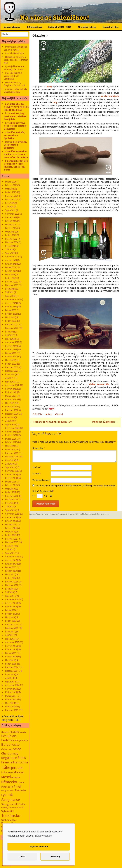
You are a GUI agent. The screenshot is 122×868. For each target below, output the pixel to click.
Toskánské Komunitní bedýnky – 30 (51, 422)
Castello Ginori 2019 (14, 53)
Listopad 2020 (12, 414)
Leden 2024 (11, 278)
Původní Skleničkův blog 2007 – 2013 (13, 718)
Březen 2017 (11, 571)
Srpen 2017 (10, 553)
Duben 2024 (11, 267)
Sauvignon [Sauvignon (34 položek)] (7, 804)
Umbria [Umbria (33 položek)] (5, 820)
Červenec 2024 (12, 257)
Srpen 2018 (10, 510)
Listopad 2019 (12, 457)
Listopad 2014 (12, 671)
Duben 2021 (11, 396)
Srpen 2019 (10, 467)
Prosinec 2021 (12, 367)
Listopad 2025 (12, 199)
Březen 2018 (11, 528)
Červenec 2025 (12, 214)
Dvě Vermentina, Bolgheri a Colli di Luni (14, 84)
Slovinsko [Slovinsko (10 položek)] (12, 808)
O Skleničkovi (34, 27)
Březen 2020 (11, 442)
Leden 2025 (11, 235)
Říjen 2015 (10, 632)
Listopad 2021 (12, 371)
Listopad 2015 (12, 628)
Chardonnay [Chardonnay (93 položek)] (10, 753)
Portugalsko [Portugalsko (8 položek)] (5, 791)
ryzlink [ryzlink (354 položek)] (7, 795)
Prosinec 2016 (12, 582)
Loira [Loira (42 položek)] (4, 772)
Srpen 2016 (10, 596)
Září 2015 (9, 635)
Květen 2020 (11, 435)
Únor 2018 (10, 532)
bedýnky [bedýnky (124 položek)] (8, 740)
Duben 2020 (11, 439)
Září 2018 (9, 507)
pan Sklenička (12, 104)
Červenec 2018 (12, 514)
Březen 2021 (11, 399)
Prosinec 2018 (12, 496)
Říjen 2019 (10, 460)
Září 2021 (9, 378)
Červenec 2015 (12, 642)
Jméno (37, 467)
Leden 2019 (11, 492)
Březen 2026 (11, 185)
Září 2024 (9, 249)
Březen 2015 (11, 657)
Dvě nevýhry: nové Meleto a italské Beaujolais (16, 107)
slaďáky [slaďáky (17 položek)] (5, 808)
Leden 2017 (11, 578)
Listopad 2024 (12, 242)
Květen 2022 (11, 349)
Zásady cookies (43, 836)
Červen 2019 (11, 474)
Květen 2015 (11, 649)
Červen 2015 (11, 646)
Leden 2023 (11, 321)
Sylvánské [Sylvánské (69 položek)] (8, 811)
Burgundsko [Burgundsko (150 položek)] (10, 744)
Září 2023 (9, 292)
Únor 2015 (10, 660)
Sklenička (10, 132)
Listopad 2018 (12, 499)
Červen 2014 (11, 689)
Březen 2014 (11, 699)
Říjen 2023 (10, 289)
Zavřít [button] (22, 857)
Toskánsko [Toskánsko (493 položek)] (11, 816)
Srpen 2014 (10, 682)
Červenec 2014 (12, 685)
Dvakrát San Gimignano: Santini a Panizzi (16, 48)
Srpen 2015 (10, 639)
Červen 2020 (11, 432)
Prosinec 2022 (12, 325)
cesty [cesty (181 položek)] (17, 749)
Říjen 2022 (10, 332)
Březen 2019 (11, 485)
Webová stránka (41, 480)
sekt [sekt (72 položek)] (16, 804)
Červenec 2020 (12, 428)
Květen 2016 (11, 607)
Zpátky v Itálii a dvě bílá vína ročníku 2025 (15, 90)
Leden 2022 (11, 364)
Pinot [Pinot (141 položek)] (17, 786)
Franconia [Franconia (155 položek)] (20, 762)
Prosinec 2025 (12, 196)
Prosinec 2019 (12, 453)
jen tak (60, 414)
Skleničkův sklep (87, 27)
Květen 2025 (11, 221)
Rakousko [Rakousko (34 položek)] (20, 790)
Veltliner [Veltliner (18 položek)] (14, 820)
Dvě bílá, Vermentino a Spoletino (15, 135)
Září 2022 (9, 335)
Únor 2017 (10, 574)
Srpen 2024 (10, 253)
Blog (50, 414)
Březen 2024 (11, 271)
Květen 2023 (11, 307)
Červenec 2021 (12, 385)
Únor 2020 (10, 446)
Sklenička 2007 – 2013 (60, 27)
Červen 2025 (11, 217)
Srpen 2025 (10, 210)
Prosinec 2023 (12, 282)
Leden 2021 (11, 407)
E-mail (37, 474)
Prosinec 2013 (12, 710)
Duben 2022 (11, 353)
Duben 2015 (11, 653)
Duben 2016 (11, 610)
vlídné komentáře (99, 384)
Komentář (39, 448)
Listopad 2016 (12, 585)
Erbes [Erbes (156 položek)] (22, 758)
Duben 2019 (11, 482)
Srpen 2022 (10, 339)
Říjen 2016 (10, 589)
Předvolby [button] (55, 857)
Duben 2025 (11, 225)
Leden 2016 (11, 621)
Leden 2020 (11, 449)
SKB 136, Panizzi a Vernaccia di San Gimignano (13, 76)
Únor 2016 (10, 617)
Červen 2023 (11, 303)
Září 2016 (9, 592)
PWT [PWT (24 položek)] (12, 790)
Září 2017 (9, 549)
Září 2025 (9, 207)
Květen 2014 (11, 692)
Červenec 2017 (12, 557)
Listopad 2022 (12, 328)
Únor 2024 (10, 275)
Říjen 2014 (10, 674)
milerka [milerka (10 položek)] (10, 773)
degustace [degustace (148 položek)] (9, 758)
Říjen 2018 (10, 503)
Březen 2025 (11, 228)
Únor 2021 (10, 403)
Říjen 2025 (10, 203)
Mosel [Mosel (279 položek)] (6, 777)
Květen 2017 (11, 564)
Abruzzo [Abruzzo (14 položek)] (5, 732)
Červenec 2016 (12, 599)
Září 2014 (9, 678)
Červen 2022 (11, 346)
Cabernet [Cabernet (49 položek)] (7, 749)
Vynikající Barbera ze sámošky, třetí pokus (14, 68)
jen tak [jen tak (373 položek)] (17, 767)
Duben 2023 (11, 310)
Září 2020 (9, 421)
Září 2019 (9, 464)
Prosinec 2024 (12, 239)
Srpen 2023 (10, 296)
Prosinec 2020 (12, 410)
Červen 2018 (11, 517)
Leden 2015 (11, 664)
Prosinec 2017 (12, 539)
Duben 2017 (11, 567)
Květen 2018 (11, 521)
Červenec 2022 (12, 342)
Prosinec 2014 (12, 667)
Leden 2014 (11, 707)
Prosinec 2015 (12, 624)
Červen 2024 (11, 260)
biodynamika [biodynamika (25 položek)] (21, 740)
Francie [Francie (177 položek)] (7, 762)
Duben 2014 (11, 696)
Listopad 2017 (12, 542)
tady (49, 86)
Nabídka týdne (111, 27)
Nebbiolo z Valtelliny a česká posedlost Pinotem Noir (16, 60)
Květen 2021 (11, 392)
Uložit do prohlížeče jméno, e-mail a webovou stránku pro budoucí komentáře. (75, 486)
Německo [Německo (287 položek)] (9, 782)
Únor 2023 (10, 317)
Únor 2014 (10, 703)
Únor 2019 (10, 489)
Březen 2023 (11, 314)
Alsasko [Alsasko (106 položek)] (14, 732)
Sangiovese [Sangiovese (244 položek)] (11, 800)
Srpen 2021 (10, 382)
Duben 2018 (11, 524)
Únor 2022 (10, 360)
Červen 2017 (11, 560)
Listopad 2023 (12, 285)
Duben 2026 (11, 182)
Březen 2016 (11, 614)
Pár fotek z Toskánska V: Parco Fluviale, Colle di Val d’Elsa (16, 165)
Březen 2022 (11, 357)
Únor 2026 (10, 189)
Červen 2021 (11, 389)
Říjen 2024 (10, 246)
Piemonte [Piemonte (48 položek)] (7, 787)
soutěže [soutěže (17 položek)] (20, 808)
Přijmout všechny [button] (39, 847)
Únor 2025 (10, 232)
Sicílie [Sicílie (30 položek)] (22, 804)
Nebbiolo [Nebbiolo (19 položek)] (16, 777)
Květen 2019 (11, 478)
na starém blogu (110, 96)
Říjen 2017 (10, 546)
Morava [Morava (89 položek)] (19, 772)
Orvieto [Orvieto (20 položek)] (21, 782)
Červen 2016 (11, 603)
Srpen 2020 (10, 425)
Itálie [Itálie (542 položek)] (6, 767)
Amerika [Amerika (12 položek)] (23, 732)
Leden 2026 (11, 192)
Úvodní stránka (12, 27)
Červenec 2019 (12, 471)
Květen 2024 (11, 264)
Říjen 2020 (10, 417)
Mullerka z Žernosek (105, 422)
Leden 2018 (11, 535)
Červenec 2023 (12, 299)
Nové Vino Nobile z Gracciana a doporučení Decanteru (16, 154)
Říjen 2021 (10, 375)
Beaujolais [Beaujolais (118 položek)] (9, 736)
